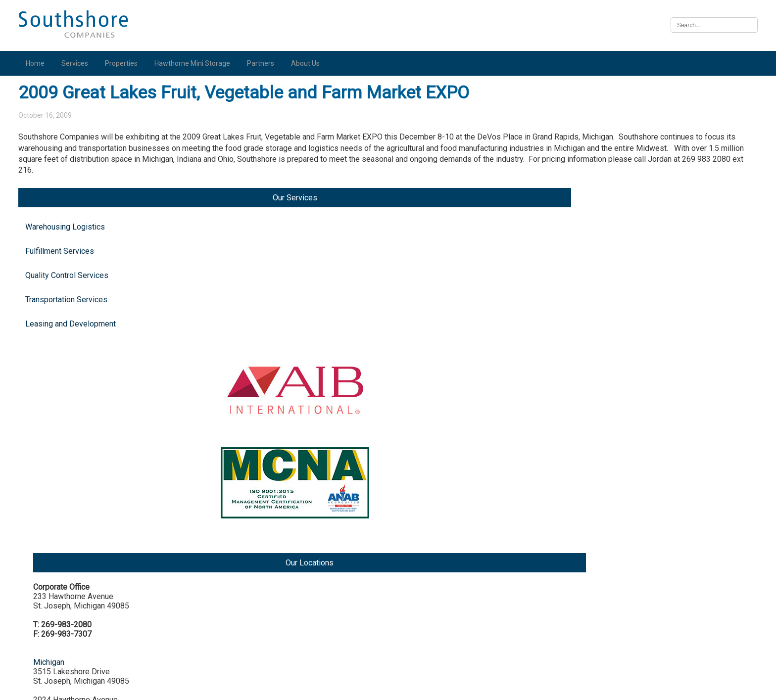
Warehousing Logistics (70, 129)
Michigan (637, 200)
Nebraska (638, 604)
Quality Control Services (72, 178)
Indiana (634, 331)
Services (80, 63)
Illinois (633, 453)
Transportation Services (71, 202)
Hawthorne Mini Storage (197, 63)
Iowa (630, 529)
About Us (310, 63)
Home (40, 63)
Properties (126, 63)
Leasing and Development (75, 226)
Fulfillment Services (65, 154)
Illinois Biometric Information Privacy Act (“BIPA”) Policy (388, 687)
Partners (266, 63)
